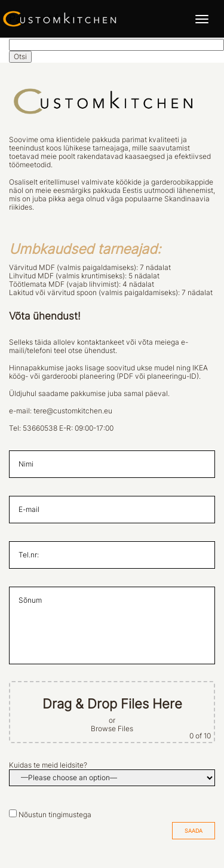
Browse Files (112, 729)
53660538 (40, 428)
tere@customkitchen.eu (73, 411)
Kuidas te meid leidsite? (48, 765)
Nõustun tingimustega (55, 815)
